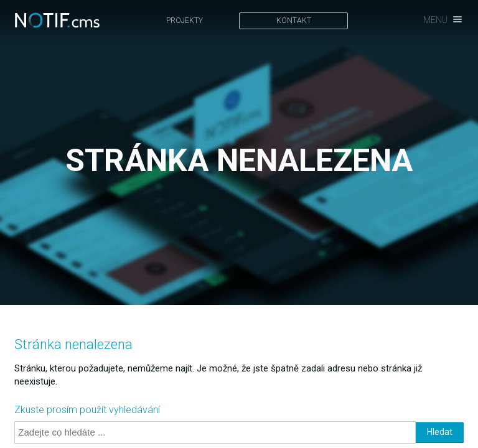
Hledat (440, 432)
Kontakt (294, 21)
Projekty (185, 21)
